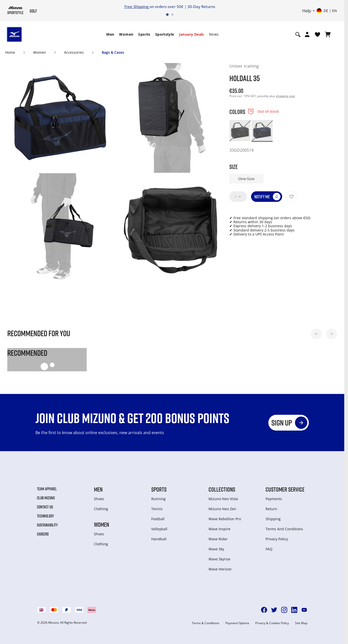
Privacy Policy (277, 539)
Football (158, 519)
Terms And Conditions (284, 529)
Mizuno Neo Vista (223, 499)
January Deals (192, 34)
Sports (144, 34)
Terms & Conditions (206, 623)
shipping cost (285, 96)
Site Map (301, 623)
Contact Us (45, 507)
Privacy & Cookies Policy (272, 623)
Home (10, 52)
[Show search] (298, 34)
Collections (222, 489)
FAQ (269, 549)
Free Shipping (137, 7)
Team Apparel (47, 489)
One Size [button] (246, 179)
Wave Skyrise (219, 559)
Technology (45, 516)
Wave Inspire (219, 529)
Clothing (101, 509)
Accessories (74, 52)
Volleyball (159, 529)
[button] (316, 334)
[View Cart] (328, 34)
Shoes (99, 499)
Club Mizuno (46, 498)
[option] (240, 131)
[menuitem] (110, 34)
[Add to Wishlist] (291, 197)
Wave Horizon (220, 569)
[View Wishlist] (317, 34)
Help (307, 11)
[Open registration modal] (307, 34)
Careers (43, 534)
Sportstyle (165, 34)
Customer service (285, 489)
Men (110, 34)
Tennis (157, 509)
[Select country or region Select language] (327, 11)
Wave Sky (216, 549)
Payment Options (237, 623)
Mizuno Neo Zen (222, 509)
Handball (159, 539)
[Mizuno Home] (15, 10)
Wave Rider (218, 539)
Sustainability (47, 525)
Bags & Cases (113, 52)
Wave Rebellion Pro (225, 519)
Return (271, 509)
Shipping (273, 519)
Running (158, 499)
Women (126, 34)
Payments (274, 499)
